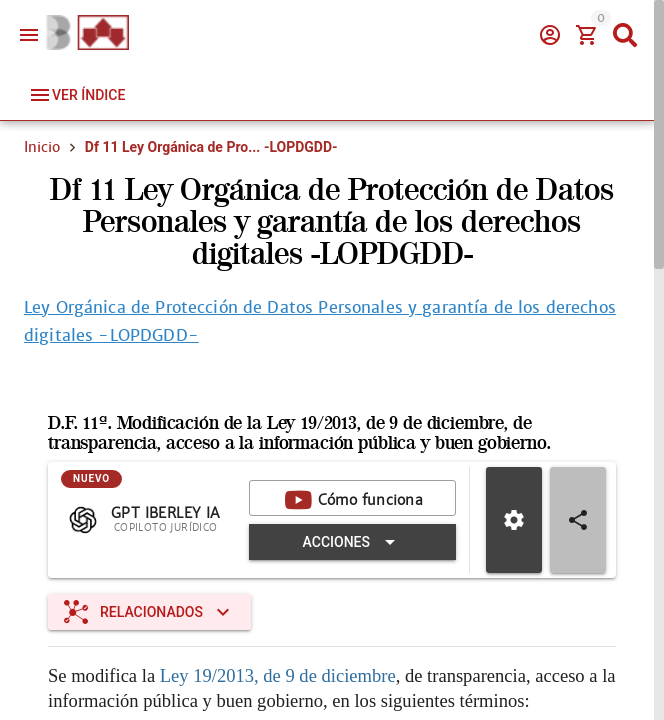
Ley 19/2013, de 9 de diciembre (278, 675)
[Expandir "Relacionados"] (149, 612)
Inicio (42, 147)
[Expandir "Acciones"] (352, 542)
